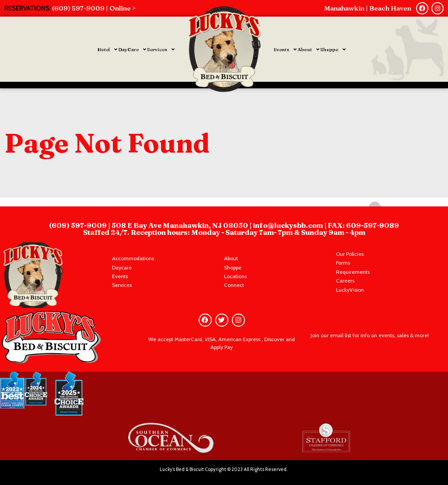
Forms (343, 263)
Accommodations (133, 258)
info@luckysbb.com (289, 225)
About (308, 49)
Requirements (353, 272)
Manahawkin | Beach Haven (368, 8)
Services (161, 49)
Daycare (122, 267)
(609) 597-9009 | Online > (94, 8)
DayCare (132, 49)
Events (285, 49)
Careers (345, 281)
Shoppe (333, 49)
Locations (235, 276)
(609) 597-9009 (79, 225)
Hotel (107, 49)
